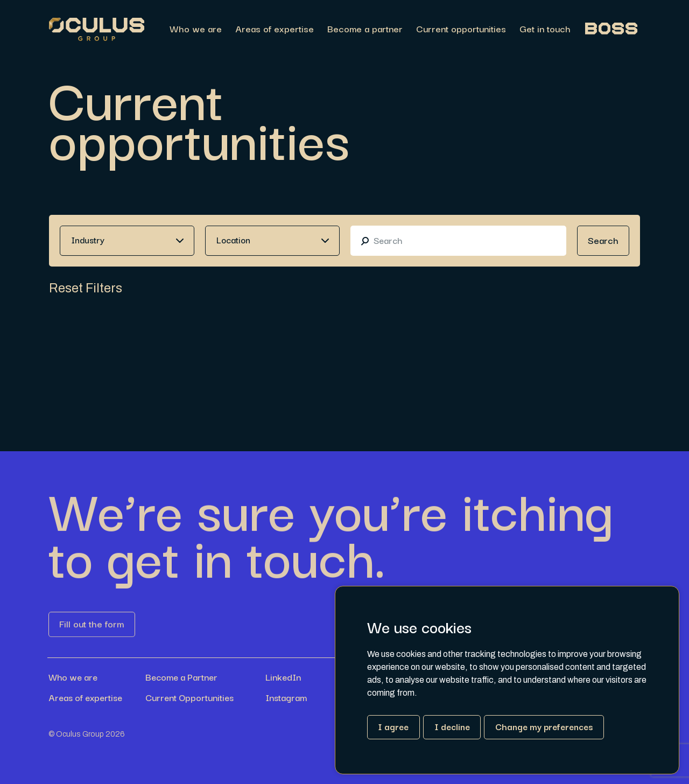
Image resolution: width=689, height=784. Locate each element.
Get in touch (545, 29)
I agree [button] (393, 726)
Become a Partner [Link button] (181, 677)
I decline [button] (452, 726)
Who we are (196, 29)
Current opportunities (461, 29)
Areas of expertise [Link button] (85, 697)
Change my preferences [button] (544, 726)
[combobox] (127, 241)
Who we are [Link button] (73, 677)
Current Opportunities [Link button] (189, 697)
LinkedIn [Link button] (283, 677)
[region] (392, 29)
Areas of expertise (275, 29)
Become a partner (365, 29)
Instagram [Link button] (286, 697)
